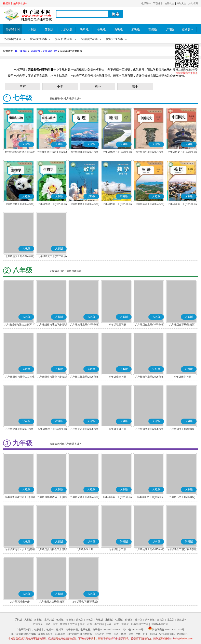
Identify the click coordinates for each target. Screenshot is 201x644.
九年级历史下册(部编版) (182, 497)
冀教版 (119, 30)
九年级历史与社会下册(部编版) (52, 550)
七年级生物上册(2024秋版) (20, 204)
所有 (23, 87)
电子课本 (146, 3)
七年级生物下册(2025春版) (52, 204)
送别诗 (125, 624)
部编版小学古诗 (159, 624)
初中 (98, 87)
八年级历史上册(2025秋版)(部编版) (150, 325)
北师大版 (67, 30)
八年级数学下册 (182, 377)
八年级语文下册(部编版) (182, 429)
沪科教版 (150, 620)
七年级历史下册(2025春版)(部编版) (182, 152)
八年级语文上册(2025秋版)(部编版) (150, 429)
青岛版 (161, 620)
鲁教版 (102, 30)
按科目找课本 (64, 39)
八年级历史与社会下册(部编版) (52, 377)
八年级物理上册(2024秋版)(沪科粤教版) (20, 429)
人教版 (32, 30)
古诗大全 (170, 3)
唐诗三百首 (52, 624)
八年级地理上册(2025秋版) (85, 325)
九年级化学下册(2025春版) (117, 497)
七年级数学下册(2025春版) (117, 204)
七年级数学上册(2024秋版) (85, 204)
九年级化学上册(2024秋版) (85, 497)
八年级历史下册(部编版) (182, 325)
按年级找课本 (38, 39)
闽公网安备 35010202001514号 (166, 630)
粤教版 (99, 620)
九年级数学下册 (117, 549)
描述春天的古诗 (69, 624)
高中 (135, 87)
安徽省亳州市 (50, 51)
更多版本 (188, 30)
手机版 (18, 620)
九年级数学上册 (85, 549)
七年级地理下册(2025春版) (117, 152)
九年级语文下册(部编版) (85, 602)
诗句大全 (181, 3)
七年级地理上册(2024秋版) (85, 152)
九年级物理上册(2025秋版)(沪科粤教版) (150, 550)
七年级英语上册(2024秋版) (150, 204)
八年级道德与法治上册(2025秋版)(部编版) (20, 325)
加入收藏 (193, 3)
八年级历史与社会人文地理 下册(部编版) (20, 377)
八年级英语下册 (117, 429)
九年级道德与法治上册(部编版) (20, 498)
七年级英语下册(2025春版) (182, 204)
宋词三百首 (113, 624)
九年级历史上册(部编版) (150, 497)
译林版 (139, 620)
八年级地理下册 (117, 325)
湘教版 (109, 620)
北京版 (171, 620)
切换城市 (35, 51)
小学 (60, 87)
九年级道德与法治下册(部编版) (52, 498)
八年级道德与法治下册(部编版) (52, 325)
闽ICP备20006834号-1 (134, 630)
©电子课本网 (24, 630)
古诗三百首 (86, 624)
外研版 (129, 620)
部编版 (153, 30)
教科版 (84, 30)
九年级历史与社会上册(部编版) (20, 550)
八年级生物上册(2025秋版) (85, 377)
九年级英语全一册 (20, 602)
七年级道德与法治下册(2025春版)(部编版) (52, 152)
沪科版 (170, 30)
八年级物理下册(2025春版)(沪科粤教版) (52, 429)
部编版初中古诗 (140, 624)
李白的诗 (99, 624)
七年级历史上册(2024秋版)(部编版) (150, 152)
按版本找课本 (13, 39)
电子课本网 (13, 30)
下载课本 (158, 3)
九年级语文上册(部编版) (52, 602)
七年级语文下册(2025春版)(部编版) (52, 257)
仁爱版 (119, 620)
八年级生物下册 (117, 377)
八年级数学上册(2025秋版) (150, 377)
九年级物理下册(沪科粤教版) (182, 549)
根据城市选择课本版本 (15, 3)
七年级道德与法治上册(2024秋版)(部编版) (20, 152)
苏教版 (49, 30)
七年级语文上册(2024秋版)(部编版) (20, 257)
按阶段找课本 (89, 39)
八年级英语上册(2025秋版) (85, 429)
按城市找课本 (115, 39)
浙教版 (136, 30)
